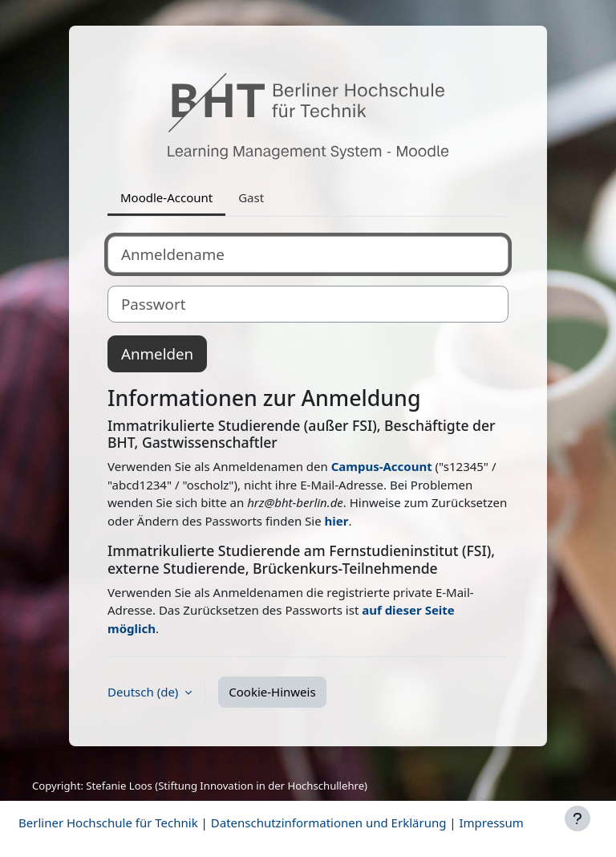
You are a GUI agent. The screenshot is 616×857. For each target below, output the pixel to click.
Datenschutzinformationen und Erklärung (329, 822)
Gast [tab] (251, 197)
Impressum (491, 822)
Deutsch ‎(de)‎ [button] (144, 692)
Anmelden (157, 353)
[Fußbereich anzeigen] (577, 818)
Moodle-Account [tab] (166, 197)
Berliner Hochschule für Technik (108, 822)
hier (337, 521)
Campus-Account (382, 466)
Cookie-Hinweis (272, 692)
